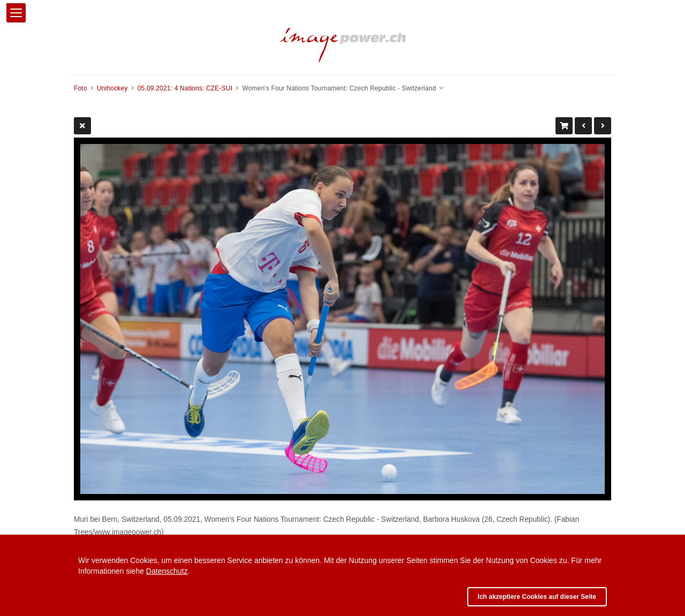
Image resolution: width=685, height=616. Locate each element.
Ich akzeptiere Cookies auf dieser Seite (537, 597)
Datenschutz (167, 571)
